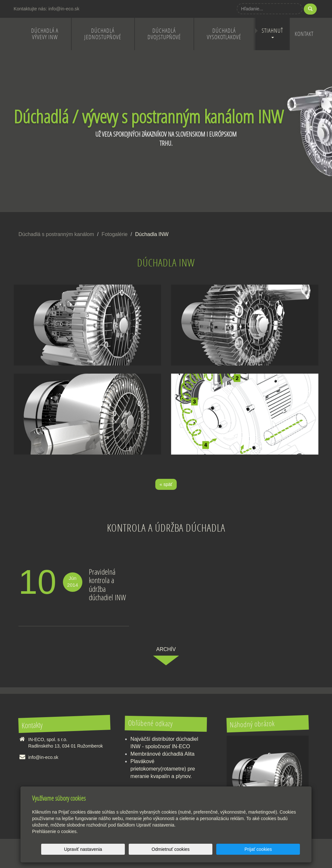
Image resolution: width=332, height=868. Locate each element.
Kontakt (304, 34)
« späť (166, 484)
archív (166, 649)
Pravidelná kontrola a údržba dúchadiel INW (107, 584)
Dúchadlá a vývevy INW (45, 34)
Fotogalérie (114, 234)
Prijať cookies (275, 849)
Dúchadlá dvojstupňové (164, 34)
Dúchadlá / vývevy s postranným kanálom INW (148, 116)
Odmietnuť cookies (221, 849)
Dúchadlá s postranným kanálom (56, 234)
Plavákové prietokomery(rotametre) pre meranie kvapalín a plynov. (163, 769)
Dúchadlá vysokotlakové (224, 34)
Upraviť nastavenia (168, 849)
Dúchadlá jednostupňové (103, 34)
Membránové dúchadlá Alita (162, 754)
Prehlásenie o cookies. (55, 831)
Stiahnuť (272, 33)
